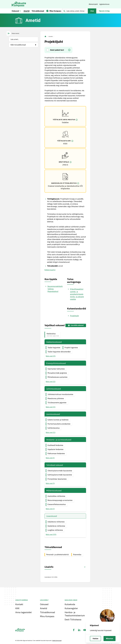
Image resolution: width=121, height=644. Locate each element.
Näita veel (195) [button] (51, 535)
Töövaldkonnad (47, 612)
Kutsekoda (70, 604)
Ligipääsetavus (104, 4)
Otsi (92, 11)
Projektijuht (74, 316)
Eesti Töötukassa (73, 619)
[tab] (13, 33)
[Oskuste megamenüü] (20, 11)
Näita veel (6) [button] (50, 458)
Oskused (44, 604)
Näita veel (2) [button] (50, 509)
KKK (17, 608)
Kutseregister (71, 608)
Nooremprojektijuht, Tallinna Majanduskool (55, 289)
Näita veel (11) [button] (51, 432)
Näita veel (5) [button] (50, 483)
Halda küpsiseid (57, 640)
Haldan (95, 639)
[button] (48, 50)
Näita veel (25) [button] (51, 356)
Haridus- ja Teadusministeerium (75, 614)
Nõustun (110, 639)
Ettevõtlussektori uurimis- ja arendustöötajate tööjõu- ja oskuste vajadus (77, 294)
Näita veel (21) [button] (51, 382)
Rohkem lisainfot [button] (50, 270)
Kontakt (19, 604)
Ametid (51, 36)
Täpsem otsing (104, 11)
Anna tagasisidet (24, 612)
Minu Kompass (47, 616)
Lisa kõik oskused (76, 325)
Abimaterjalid (93, 4)
